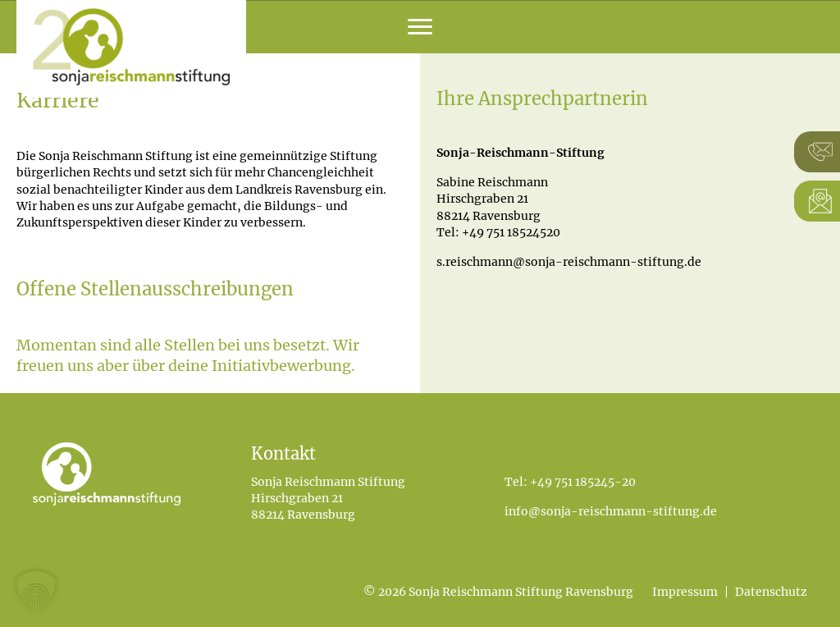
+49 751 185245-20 (583, 482)
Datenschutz (771, 592)
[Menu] (420, 27)
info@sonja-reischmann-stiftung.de (611, 511)
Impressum (685, 592)
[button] (36, 591)
